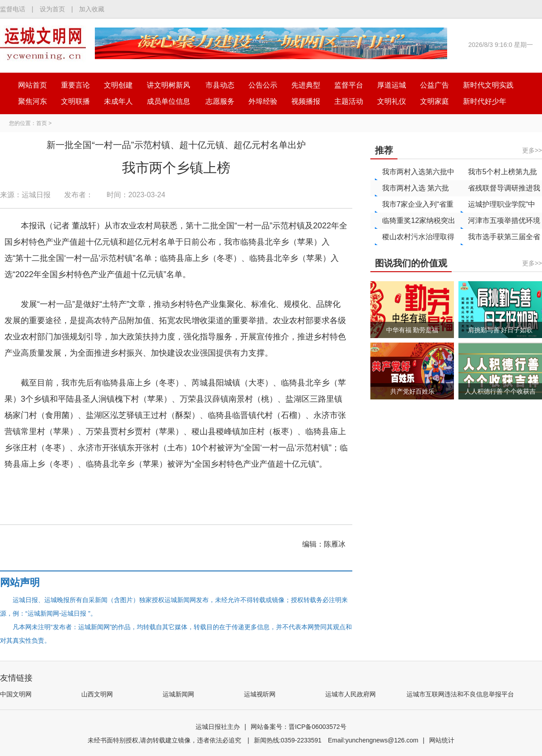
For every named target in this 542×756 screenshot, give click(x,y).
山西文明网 (97, 694)
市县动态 (220, 85)
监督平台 (349, 85)
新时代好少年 (485, 101)
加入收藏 (92, 9)
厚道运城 (392, 85)
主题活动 (349, 101)
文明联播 (75, 101)
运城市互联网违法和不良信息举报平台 (460, 694)
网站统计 (442, 740)
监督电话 (13, 9)
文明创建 (118, 85)
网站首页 (33, 85)
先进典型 (306, 85)
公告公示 (263, 85)
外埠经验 (263, 101)
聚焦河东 (33, 101)
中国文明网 (16, 694)
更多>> (532, 150)
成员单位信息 (168, 101)
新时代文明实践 (488, 85)
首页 (42, 123)
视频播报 (306, 101)
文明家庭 (435, 101)
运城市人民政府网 (350, 694)
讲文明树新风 (168, 85)
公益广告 (435, 85)
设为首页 (52, 9)
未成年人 (118, 101)
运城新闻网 (178, 694)
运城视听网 (260, 694)
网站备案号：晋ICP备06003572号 (299, 727)
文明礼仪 (392, 101)
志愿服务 (220, 101)
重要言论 (75, 85)
